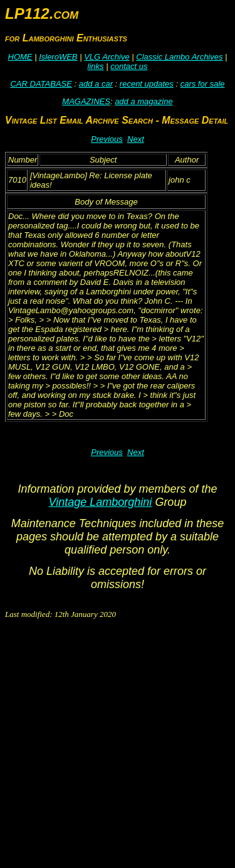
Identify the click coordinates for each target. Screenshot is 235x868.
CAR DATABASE (41, 84)
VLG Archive (107, 57)
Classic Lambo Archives (179, 57)
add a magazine (144, 101)
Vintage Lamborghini (101, 502)
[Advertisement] (118, 745)
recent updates (147, 84)
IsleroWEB (58, 57)
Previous (107, 139)
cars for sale (203, 84)
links (96, 66)
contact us (129, 66)
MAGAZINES (86, 101)
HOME (20, 57)
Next (136, 139)
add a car (96, 84)
